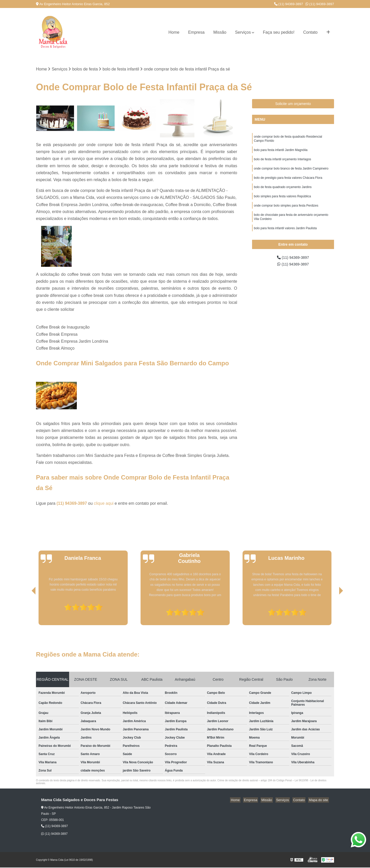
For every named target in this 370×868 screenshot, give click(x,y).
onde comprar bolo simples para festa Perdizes (286, 210)
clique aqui (104, 504)
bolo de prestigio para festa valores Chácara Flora (288, 181)
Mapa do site (319, 800)
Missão (220, 32)
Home (174, 32)
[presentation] (26, 611)
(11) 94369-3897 (289, 4)
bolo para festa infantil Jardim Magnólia (281, 152)
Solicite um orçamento (293, 104)
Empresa (196, 32)
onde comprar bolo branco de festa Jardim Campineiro (291, 171)
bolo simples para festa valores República (282, 201)
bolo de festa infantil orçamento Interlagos (283, 162)
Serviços (243, 32)
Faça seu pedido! (279, 32)
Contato (310, 32)
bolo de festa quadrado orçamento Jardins (283, 191)
